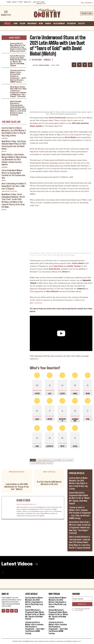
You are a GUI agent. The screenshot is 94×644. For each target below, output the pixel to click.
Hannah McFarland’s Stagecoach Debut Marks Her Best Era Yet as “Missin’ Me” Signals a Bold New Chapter (18, 61)
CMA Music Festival (9, 191)
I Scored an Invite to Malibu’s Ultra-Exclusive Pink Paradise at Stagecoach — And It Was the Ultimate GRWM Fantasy (18, 76)
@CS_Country (36, 303)
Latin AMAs (68, 460)
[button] (88, 23)
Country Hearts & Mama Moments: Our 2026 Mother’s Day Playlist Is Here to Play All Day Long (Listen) (18, 47)
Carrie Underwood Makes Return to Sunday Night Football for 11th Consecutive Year (13, 174)
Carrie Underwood (44, 460)
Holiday (5, 138)
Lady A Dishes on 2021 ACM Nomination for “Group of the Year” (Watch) (17, 487)
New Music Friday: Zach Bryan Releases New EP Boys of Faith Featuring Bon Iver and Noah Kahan (14, 145)
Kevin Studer (44, 65)
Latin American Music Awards (42, 463)
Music (4, 151)
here (36, 359)
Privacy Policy (79, 610)
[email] (82, 599)
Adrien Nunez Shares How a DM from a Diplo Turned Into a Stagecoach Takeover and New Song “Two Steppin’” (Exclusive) (18, 92)
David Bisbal (58, 460)
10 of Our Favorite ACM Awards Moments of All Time (49, 483)
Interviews (37, 60)
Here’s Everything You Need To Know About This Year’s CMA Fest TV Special (14, 186)
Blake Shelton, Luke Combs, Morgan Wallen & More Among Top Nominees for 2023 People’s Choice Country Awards (14, 159)
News (4, 181)
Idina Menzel (52, 291)
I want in (82, 604)
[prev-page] (3, 573)
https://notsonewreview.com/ (26, 504)
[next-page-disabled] (91, 573)
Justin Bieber (78, 263)
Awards (5, 167)
